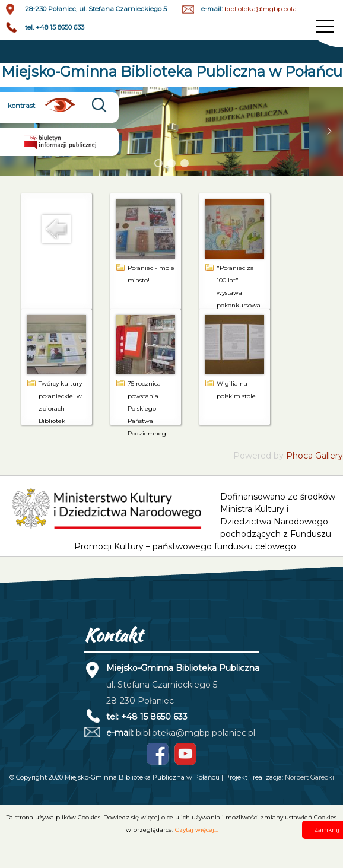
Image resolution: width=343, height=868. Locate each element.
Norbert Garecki (309, 777)
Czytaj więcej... (196, 830)
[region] (171, 131)
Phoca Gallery (315, 456)
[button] (329, 131)
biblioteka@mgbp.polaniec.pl (271, 9)
